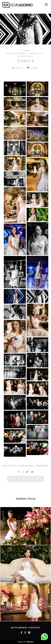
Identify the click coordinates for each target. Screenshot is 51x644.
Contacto (34, 628)
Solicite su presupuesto (26, 479)
